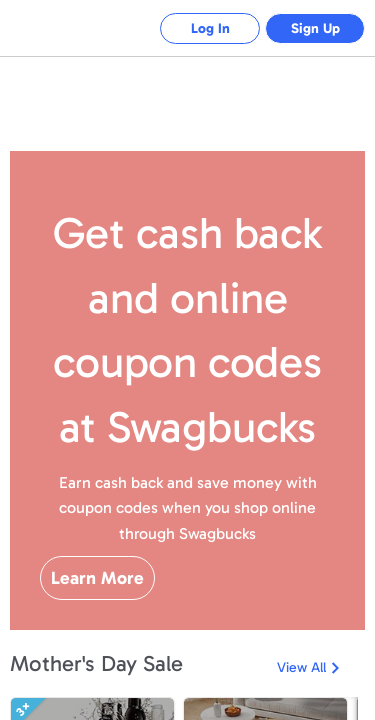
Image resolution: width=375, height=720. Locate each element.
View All (301, 667)
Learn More (97, 578)
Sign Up (315, 28)
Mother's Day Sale (96, 663)
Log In (210, 28)
